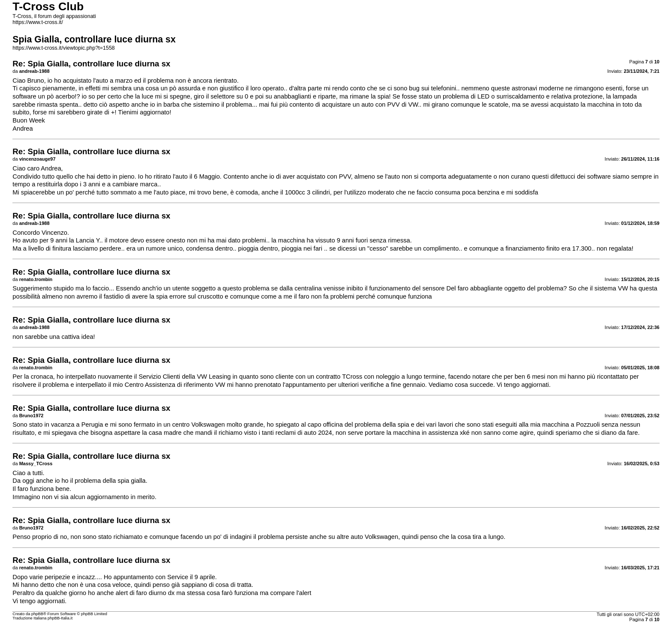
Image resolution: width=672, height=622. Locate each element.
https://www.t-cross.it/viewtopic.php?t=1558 (63, 48)
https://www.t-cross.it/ (38, 22)
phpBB (37, 614)
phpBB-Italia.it (60, 618)
